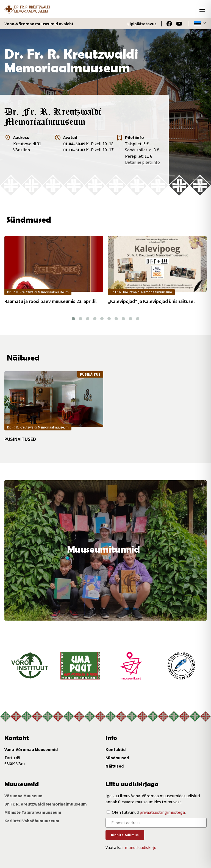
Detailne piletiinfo (142, 162)
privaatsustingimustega (162, 812)
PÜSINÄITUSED (20, 439)
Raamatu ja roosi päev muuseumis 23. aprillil (51, 301)
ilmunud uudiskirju (139, 847)
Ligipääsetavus (142, 24)
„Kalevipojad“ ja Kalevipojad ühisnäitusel (151, 301)
